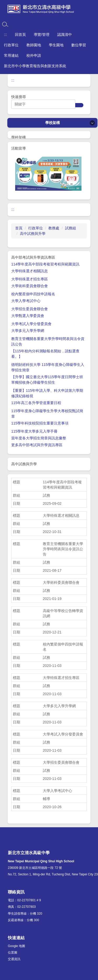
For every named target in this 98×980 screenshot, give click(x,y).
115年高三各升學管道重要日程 (36, 403)
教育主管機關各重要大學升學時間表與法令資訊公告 (48, 341)
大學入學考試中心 (26, 301)
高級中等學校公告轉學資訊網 (63, 613)
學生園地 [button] (56, 45)
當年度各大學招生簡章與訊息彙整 (39, 438)
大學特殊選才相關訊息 (30, 271)
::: (5, 35)
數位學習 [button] (79, 45)
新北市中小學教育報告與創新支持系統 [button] (35, 66)
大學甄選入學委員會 (28, 316)
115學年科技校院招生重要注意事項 (40, 423)
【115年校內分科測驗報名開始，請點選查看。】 (45, 354)
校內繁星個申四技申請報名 (33, 294)
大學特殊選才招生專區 (30, 279)
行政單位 (36, 228)
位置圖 (13, 953)
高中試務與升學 (33, 234)
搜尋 (79, 105)
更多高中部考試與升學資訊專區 (37, 445)
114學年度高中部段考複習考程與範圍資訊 (45, 264)
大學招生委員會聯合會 (30, 309)
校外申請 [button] (34, 55)
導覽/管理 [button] (42, 35)
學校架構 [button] (53, 123)
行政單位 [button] (11, 45)
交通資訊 (14, 959)
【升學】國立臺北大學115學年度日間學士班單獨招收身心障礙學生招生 (47, 380)
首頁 (19, 228)
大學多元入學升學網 (28, 331)
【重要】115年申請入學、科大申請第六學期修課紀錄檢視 (47, 393)
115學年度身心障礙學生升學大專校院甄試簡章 (47, 414)
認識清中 (65, 35)
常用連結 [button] (11, 55)
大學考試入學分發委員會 (31, 324)
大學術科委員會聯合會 (30, 286)
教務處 (54, 228)
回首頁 (20, 35)
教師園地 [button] (34, 45)
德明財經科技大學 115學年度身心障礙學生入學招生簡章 (48, 367)
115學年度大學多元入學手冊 (34, 431)
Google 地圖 (16, 946)
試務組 (71, 228)
